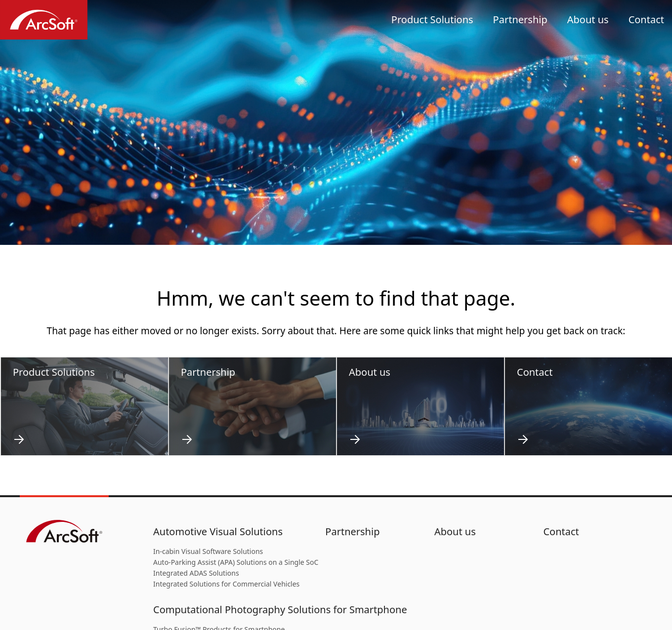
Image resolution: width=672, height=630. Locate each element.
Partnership (520, 20)
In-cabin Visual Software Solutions (208, 551)
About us (588, 20)
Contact (646, 20)
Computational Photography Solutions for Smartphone (280, 610)
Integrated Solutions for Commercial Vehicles (226, 584)
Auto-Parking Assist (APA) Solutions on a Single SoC (236, 562)
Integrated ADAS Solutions (196, 573)
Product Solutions (432, 20)
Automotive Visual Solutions (218, 532)
